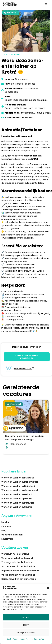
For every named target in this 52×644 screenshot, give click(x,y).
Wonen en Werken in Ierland (17, 494)
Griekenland (22, 79)
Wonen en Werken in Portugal (18, 503)
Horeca (19, 84)
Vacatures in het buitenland (17, 558)
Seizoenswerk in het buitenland (19, 579)
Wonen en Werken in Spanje (17, 507)
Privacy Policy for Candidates (32, 639)
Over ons (6, 526)
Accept (26, 617)
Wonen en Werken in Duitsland (18, 486)
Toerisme (30, 84)
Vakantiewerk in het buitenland (19, 566)
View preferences (26, 633)
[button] (48, 588)
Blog (4, 531)
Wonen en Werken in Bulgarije (18, 478)
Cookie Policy (12, 639)
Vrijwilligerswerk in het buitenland (20, 571)
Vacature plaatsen (12, 535)
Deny (26, 625)
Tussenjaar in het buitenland (17, 562)
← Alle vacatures (11, 55)
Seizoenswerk (31, 89)
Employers (7, 539)
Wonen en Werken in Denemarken (20, 482)
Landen (5, 522)
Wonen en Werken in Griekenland (20, 490)
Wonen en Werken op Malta (17, 499)
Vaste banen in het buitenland (18, 575)
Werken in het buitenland (15, 554)
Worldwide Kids (24, 369)
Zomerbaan (11, 92)
